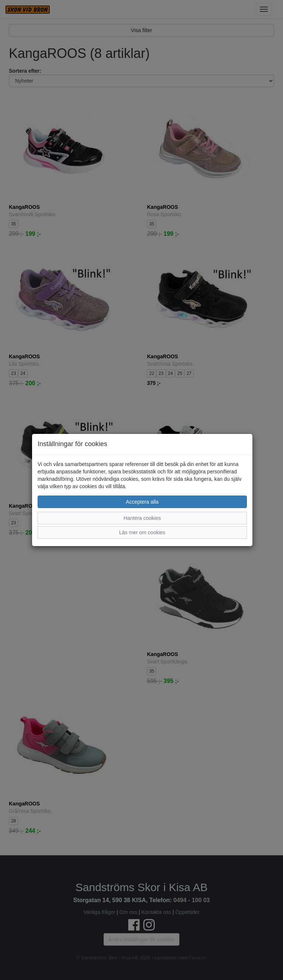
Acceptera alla (142, 502)
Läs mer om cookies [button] (142, 532)
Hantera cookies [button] (142, 518)
